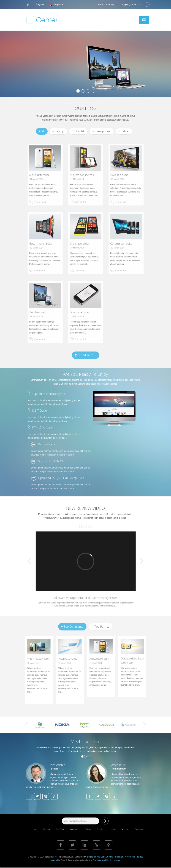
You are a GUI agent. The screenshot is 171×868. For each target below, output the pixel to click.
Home (34, 829)
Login (27, 4)
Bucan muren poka (43, 243)
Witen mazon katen (39, 664)
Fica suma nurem (82, 312)
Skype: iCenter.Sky (106, 4)
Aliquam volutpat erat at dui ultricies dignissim (85, 584)
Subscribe (105, 821)
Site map (46, 829)
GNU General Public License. (107, 860)
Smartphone (103, 131)
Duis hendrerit (41, 312)
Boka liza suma (122, 175)
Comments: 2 (43, 190)
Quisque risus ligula (132, 662)
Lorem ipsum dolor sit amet (50, 52)
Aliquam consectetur (84, 175)
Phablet (79, 131)
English (56, 4)
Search (147, 4)
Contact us (140, 829)
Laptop (59, 131)
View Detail (42, 83)
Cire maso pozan (82, 243)
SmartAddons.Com (96, 857)
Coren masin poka (123, 243)
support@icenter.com (131, 4)
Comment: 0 (84, 190)
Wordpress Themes (134, 857)
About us (125, 829)
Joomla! (54, 860)
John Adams (57, 765)
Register (40, 4)
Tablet (125, 131)
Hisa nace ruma (69, 664)
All (43, 131)
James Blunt (118, 765)
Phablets (100, 829)
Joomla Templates (115, 857)
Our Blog (60, 829)
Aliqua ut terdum (42, 175)
